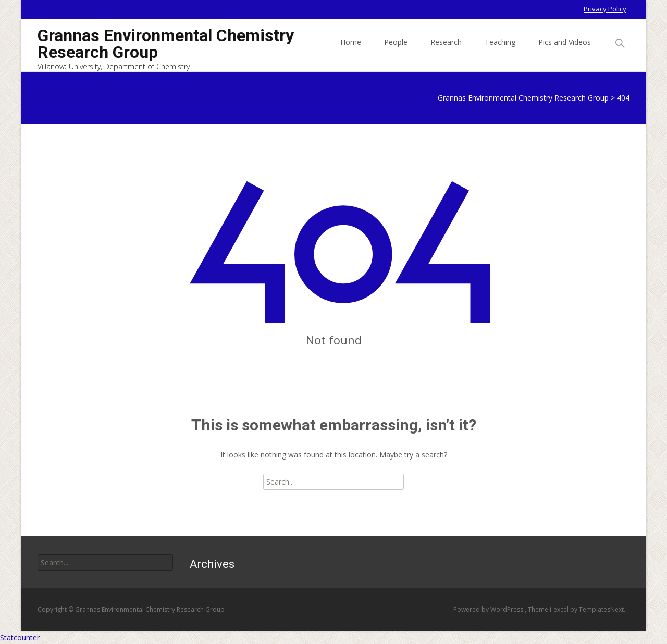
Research (446, 51)
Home (351, 51)
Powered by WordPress (489, 609)
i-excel (560, 609)
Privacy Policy (605, 9)
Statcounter (20, 637)
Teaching (500, 51)
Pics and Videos (565, 51)
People (396, 51)
